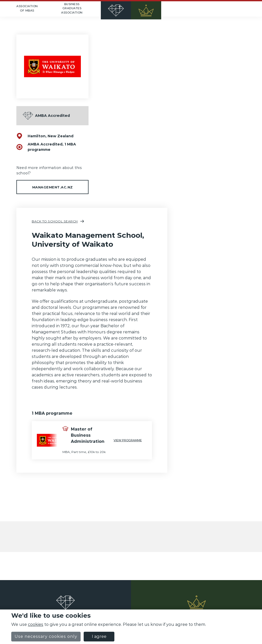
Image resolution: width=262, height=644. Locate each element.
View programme (128, 440)
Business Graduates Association (72, 8)
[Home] (131, 9)
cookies (36, 624)
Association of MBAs (27, 8)
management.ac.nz (53, 187)
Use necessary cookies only (46, 636)
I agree (99, 636)
